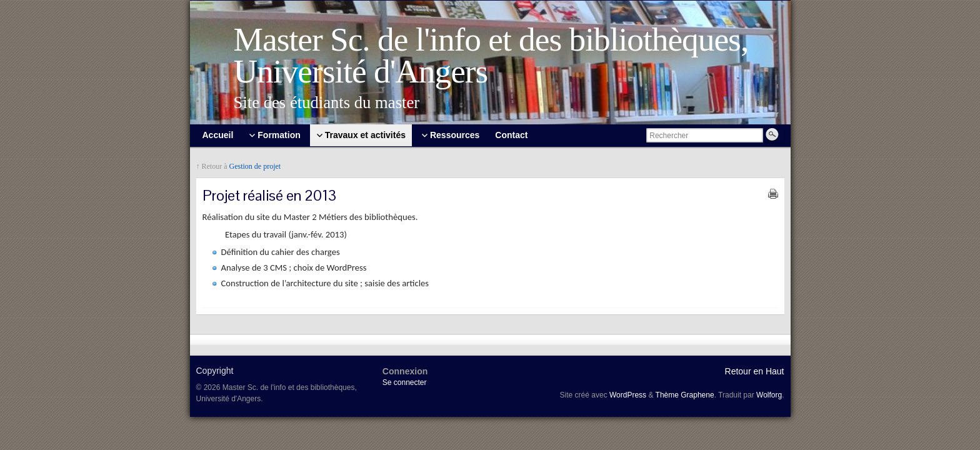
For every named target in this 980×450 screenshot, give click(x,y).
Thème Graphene (685, 395)
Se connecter (405, 382)
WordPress (628, 395)
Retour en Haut (755, 371)
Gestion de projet (255, 166)
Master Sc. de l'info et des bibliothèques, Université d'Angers (491, 55)
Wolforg (769, 395)
